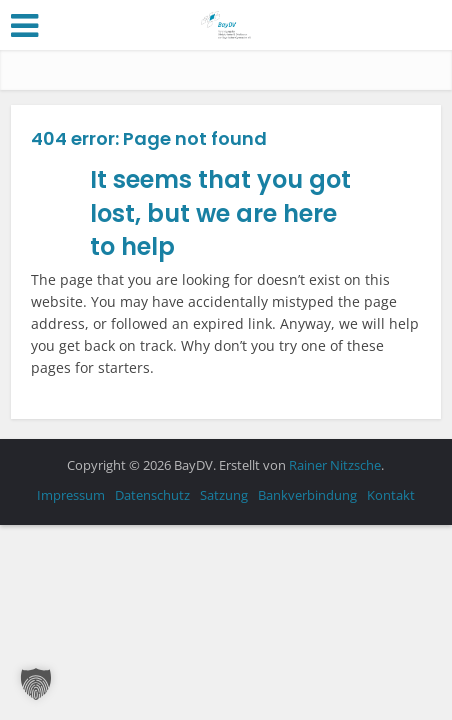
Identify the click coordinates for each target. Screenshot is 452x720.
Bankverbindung (307, 495)
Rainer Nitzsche (335, 465)
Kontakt (391, 495)
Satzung (224, 495)
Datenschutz (152, 495)
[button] (36, 684)
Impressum (71, 495)
